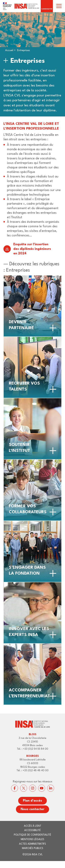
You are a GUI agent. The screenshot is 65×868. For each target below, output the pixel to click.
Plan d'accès (32, 801)
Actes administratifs (32, 844)
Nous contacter (32, 809)
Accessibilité (32, 830)
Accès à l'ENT (33, 826)
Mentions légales (32, 839)
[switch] (59, 6)
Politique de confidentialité (32, 835)
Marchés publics (33, 848)
